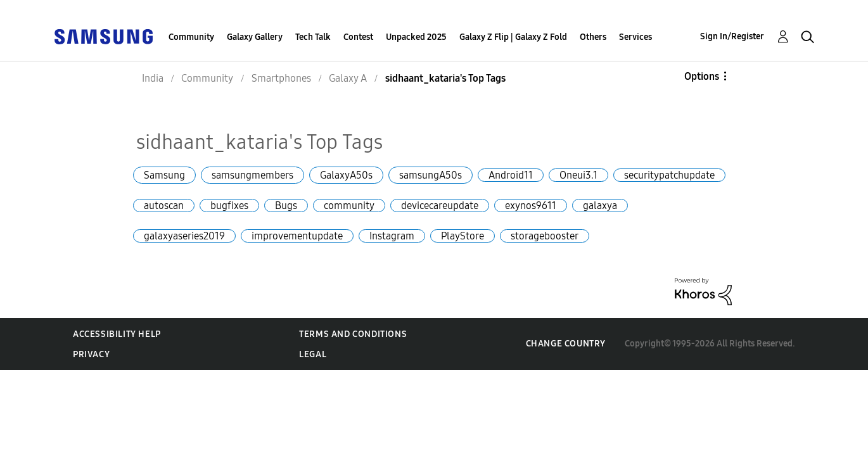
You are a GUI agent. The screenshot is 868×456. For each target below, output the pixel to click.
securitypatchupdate (669, 175)
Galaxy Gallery (255, 37)
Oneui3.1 (578, 175)
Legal (313, 354)
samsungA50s (431, 175)
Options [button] (702, 76)
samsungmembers (252, 175)
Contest (358, 37)
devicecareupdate (440, 206)
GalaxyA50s (346, 175)
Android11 (511, 175)
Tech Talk (313, 37)
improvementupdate (297, 236)
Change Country (566, 344)
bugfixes (229, 206)
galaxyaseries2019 (184, 236)
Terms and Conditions (353, 334)
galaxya (600, 206)
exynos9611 (531, 206)
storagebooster (545, 236)
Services (635, 37)
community (349, 206)
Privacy (91, 354)
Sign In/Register (732, 36)
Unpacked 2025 (416, 37)
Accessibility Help (117, 334)
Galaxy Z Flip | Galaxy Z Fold (513, 37)
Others (593, 37)
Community (191, 37)
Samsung (164, 175)
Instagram (392, 236)
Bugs (286, 206)
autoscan (164, 206)
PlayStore (463, 236)
